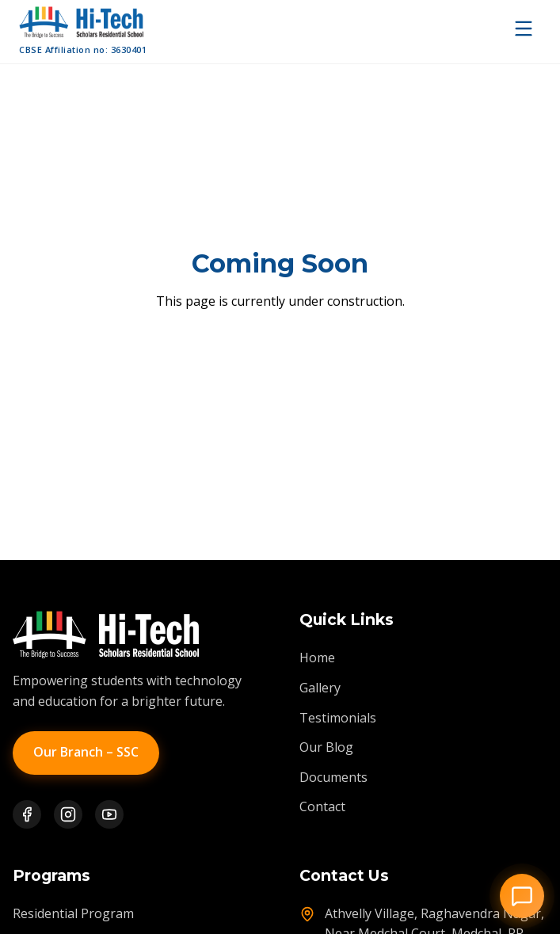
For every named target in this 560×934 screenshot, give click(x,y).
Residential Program (73, 913)
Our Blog (326, 747)
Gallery (320, 688)
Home (317, 658)
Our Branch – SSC (86, 752)
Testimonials (338, 718)
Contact (322, 806)
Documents (333, 777)
